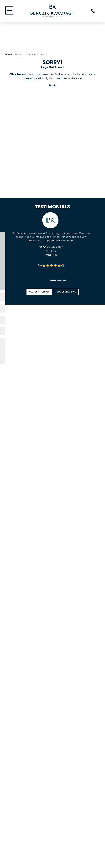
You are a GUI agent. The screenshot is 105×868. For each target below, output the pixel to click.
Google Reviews (66, 292)
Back (52, 85)
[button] (53, 280)
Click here (16, 74)
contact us (30, 78)
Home (9, 55)
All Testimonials (39, 292)
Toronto (51, 255)
